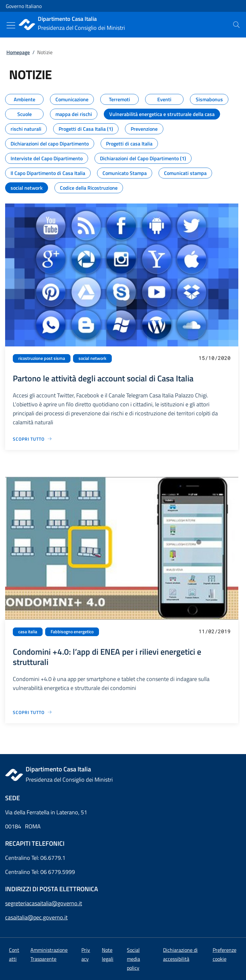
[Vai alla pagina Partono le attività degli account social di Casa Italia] (33, 439)
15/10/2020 (215, 358)
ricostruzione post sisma (42, 358)
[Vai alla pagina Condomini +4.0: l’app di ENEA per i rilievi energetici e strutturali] (33, 712)
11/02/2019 (215, 631)
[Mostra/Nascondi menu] (11, 25)
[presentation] (236, 25)
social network (92, 358)
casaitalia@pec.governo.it (36, 917)
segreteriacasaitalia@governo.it (44, 903)
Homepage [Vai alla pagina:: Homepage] (18, 52)
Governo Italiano (24, 6)
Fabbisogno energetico (72, 632)
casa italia (28, 632)
